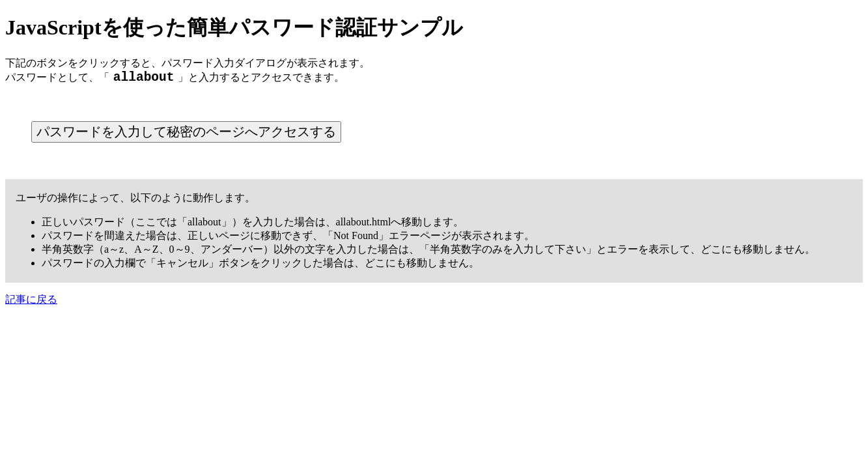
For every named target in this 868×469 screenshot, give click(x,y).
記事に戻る (31, 303)
